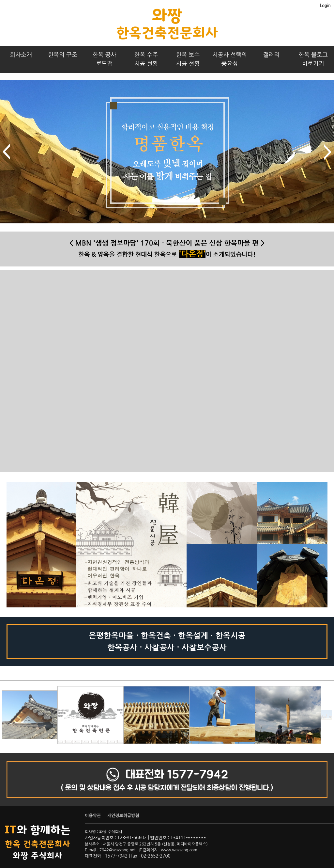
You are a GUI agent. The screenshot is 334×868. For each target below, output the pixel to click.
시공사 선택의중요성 (230, 59)
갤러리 (272, 55)
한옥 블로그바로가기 (313, 59)
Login (325, 6)
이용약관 (93, 816)
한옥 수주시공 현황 (146, 59)
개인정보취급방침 (123, 816)
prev (7, 152)
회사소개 (21, 55)
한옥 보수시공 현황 (188, 59)
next (327, 152)
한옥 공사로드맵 (105, 59)
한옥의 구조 (63, 55)
